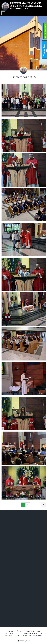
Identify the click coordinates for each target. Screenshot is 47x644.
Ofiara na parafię (45, 31)
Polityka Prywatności (27, 634)
